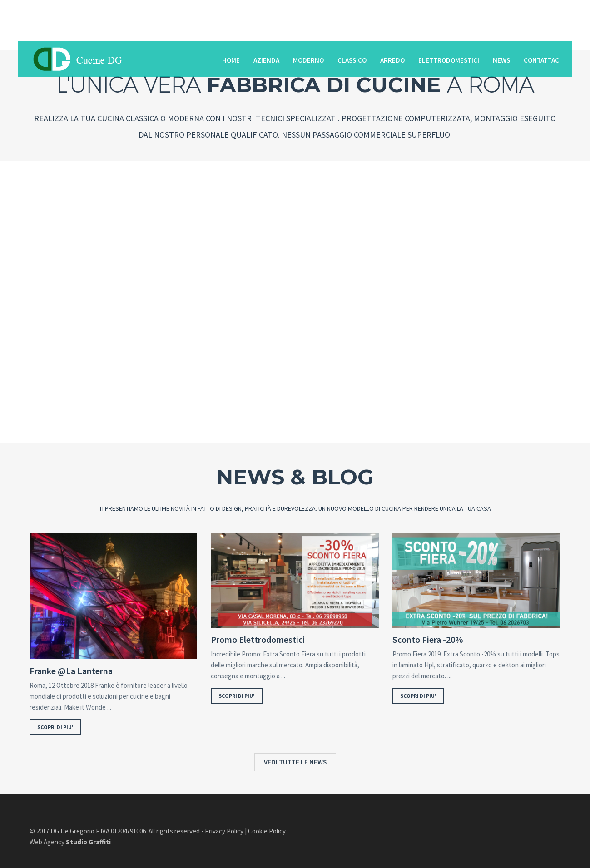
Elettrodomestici (449, 60)
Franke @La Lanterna (71, 671)
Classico (352, 60)
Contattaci (542, 60)
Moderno (308, 60)
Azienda (266, 60)
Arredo (392, 60)
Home (231, 60)
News (501, 60)
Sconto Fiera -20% (428, 640)
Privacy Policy (224, 831)
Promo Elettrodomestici (258, 640)
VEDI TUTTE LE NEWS (295, 762)
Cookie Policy (267, 831)
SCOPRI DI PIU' (55, 727)
